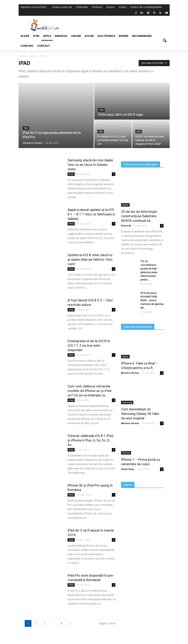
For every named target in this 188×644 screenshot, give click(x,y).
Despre (111, 7)
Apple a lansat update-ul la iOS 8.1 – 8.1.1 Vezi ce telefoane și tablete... (91, 214)
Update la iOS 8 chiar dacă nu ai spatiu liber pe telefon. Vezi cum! (90, 259)
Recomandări (142, 36)
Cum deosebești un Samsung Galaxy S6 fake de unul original (140, 414)
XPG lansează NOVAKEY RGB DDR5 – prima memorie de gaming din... (152, 300)
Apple (47, 36)
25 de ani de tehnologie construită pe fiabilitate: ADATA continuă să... (139, 216)
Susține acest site (62, 7)
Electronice (106, 36)
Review (124, 36)
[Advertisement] (120, 25)
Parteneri (97, 7)
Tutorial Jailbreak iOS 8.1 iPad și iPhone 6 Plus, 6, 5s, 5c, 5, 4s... (90, 440)
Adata (125, 205)
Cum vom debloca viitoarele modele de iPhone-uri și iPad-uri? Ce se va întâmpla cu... (90, 391)
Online (76, 36)
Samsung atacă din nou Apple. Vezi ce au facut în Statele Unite (91, 165)
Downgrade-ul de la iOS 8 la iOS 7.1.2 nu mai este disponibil (89, 345)
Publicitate (82, 7)
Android (61, 36)
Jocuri (89, 36)
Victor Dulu (128, 469)
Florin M (126, 226)
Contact (43, 46)
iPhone (126, 453)
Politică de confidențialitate (146, 7)
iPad (101, 110)
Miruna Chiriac (130, 373)
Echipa (123, 7)
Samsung (127, 402)
